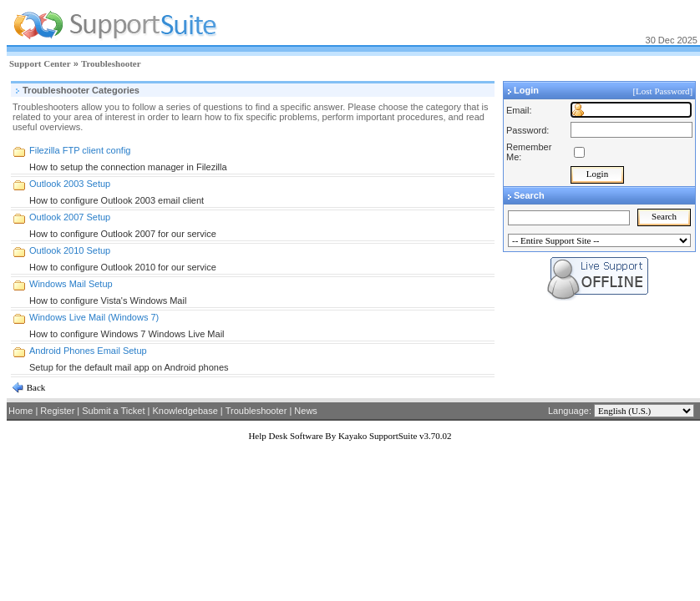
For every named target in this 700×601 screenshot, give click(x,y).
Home (20, 411)
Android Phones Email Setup (88, 351)
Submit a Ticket (113, 411)
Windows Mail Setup (71, 284)
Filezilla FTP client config (80, 150)
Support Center (40, 63)
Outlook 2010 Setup (70, 250)
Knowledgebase (185, 411)
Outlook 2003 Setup (70, 184)
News (306, 411)
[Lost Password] (664, 91)
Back (35, 387)
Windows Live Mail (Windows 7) (94, 317)
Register (57, 411)
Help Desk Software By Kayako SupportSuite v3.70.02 (350, 436)
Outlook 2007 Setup (70, 217)
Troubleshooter (111, 63)
